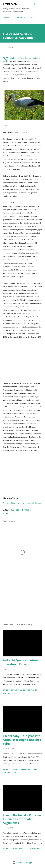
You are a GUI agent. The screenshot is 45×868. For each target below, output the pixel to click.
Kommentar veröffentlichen (24, 690)
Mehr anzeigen (10, 693)
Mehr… (34, 17)
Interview (21, 17)
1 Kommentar (17, 849)
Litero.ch (10, 4)
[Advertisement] (22, 600)
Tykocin (27, 510)
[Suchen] (35, 4)
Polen (12, 510)
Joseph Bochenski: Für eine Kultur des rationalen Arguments (22, 819)
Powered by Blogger (23, 863)
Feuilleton (7, 17)
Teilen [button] (6, 514)
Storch (19, 510)
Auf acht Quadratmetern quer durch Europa (20, 662)
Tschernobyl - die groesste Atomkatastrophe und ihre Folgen (22, 740)
